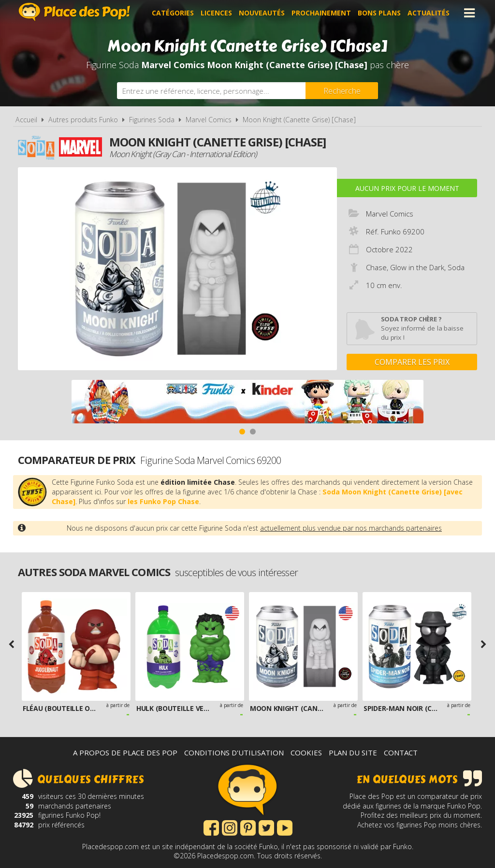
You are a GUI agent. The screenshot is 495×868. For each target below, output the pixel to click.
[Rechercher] (342, 91)
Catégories (173, 13)
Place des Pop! (74, 12)
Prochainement (321, 13)
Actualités (429, 13)
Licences (216, 13)
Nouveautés (262, 13)
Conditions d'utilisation (234, 752)
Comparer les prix (412, 362)
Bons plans (379, 13)
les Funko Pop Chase (163, 501)
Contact (401, 752)
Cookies (306, 752)
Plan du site (353, 752)
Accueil (26, 120)
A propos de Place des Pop (125, 752)
